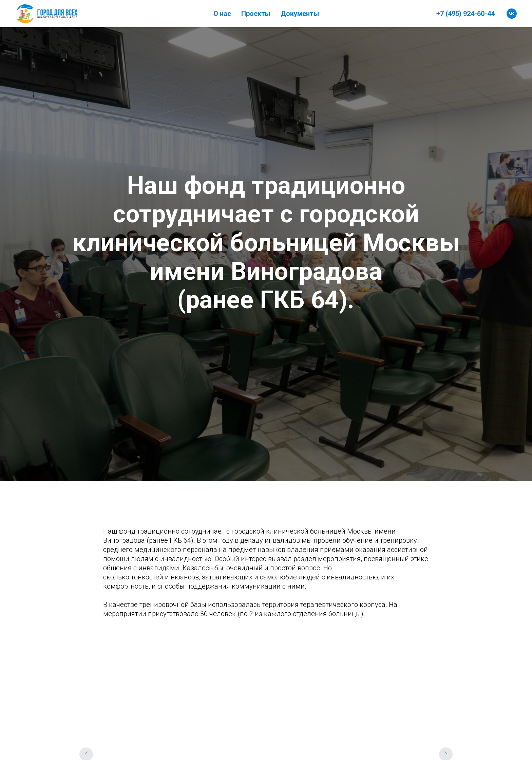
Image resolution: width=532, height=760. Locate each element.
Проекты (256, 14)
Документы (300, 14)
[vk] (512, 14)
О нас (222, 14)
